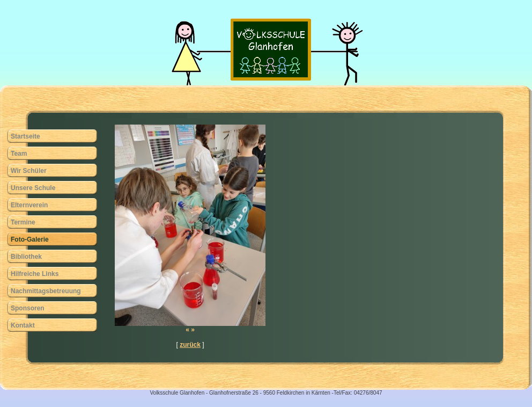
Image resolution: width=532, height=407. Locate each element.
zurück (190, 345)
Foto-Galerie (30, 239)
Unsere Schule (33, 188)
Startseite (25, 136)
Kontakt (23, 325)
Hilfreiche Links (35, 274)
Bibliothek (26, 257)
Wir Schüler (29, 171)
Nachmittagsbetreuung (46, 291)
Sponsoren (28, 308)
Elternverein (29, 205)
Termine (23, 222)
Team (19, 154)
